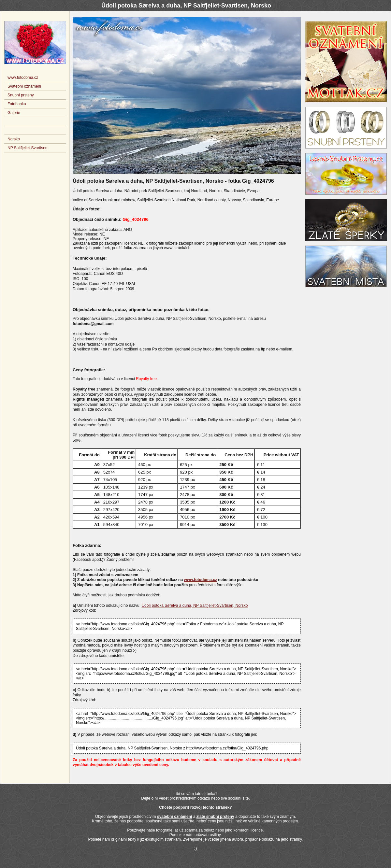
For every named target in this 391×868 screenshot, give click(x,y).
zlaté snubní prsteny (215, 817)
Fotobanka (17, 104)
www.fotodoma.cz (200, 580)
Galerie (14, 113)
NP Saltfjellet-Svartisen (28, 148)
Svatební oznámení (24, 86)
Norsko (14, 139)
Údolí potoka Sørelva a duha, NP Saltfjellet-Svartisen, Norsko (195, 605)
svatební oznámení (174, 817)
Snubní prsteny (21, 95)
